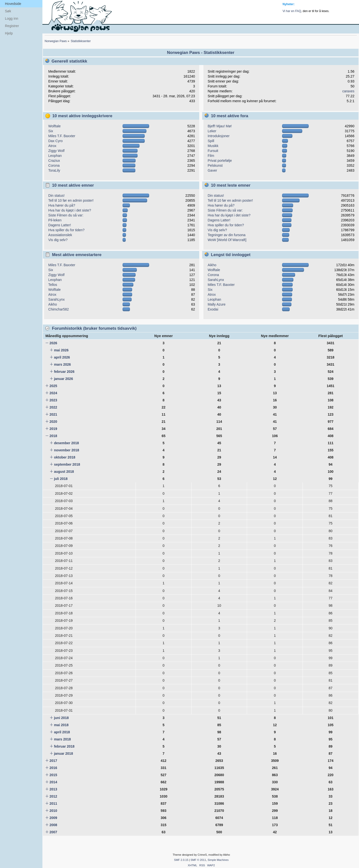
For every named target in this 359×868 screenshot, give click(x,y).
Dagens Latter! (60, 225)
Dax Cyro (55, 141)
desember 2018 (66, 443)
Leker (212, 131)
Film (211, 156)
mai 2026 (61, 350)
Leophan (55, 156)
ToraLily (54, 170)
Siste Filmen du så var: (66, 215)
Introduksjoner (219, 136)
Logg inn (12, 18)
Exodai (213, 309)
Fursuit (213, 151)
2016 (53, 768)
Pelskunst (215, 165)
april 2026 (62, 357)
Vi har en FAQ (292, 11)
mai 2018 (61, 725)
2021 (53, 414)
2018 (53, 436)
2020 (53, 422)
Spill (211, 141)
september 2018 (67, 464)
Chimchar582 (59, 309)
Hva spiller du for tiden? (66, 230)
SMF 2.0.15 (181, 860)
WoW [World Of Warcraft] (227, 240)
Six (51, 131)
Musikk (213, 146)
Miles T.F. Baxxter (62, 136)
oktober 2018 (65, 457)
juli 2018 (61, 479)
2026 (53, 343)
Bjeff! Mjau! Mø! (220, 126)
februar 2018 (64, 746)
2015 (53, 775)
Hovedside (13, 4)
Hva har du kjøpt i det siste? (70, 210)
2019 (53, 429)
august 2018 (64, 472)
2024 (53, 393)
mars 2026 (63, 364)
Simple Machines (218, 860)
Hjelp (9, 33)
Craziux (54, 161)
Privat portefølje (220, 161)
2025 (53, 386)
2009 (53, 818)
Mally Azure (216, 304)
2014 (53, 782)
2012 (53, 796)
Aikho (53, 304)
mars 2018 (63, 739)
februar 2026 (64, 372)
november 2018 (67, 450)
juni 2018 (61, 718)
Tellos (53, 285)
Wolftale (54, 126)
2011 (53, 803)
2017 (53, 761)
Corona (54, 165)
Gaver (212, 170)
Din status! (56, 196)
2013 (53, 789)
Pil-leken (55, 220)
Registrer (12, 26)
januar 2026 (63, 379)
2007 (53, 832)
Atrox (52, 146)
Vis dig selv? (58, 240)
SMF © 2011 (198, 860)
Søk (8, 11)
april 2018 (62, 732)
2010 (53, 811)
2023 (53, 400)
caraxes (348, 91)
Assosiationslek (60, 235)
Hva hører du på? (62, 205)
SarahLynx (56, 299)
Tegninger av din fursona (226, 235)
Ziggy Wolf (56, 151)
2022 (53, 407)
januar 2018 (63, 753)
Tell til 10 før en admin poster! (71, 200)
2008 (53, 825)
